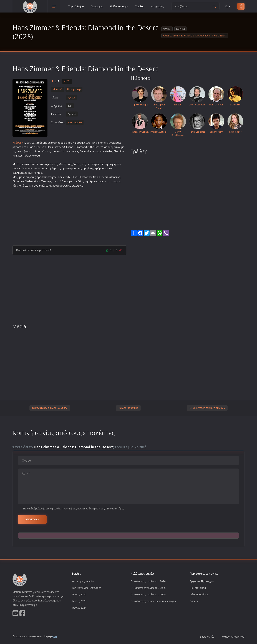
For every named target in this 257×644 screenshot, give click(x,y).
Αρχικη (167, 29)
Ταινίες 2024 (79, 608)
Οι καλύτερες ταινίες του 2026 (148, 581)
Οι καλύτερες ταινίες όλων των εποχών (154, 601)
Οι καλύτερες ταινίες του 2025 (207, 408)
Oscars (194, 601)
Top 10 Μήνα (76, 6)
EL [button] (228, 6)
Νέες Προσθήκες (199, 594)
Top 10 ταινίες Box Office (86, 588)
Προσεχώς (97, 6)
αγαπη (38, 186)
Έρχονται (202, 581)
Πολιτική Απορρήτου (232, 637)
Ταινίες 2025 (79, 601)
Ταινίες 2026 (79, 594)
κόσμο (61, 143)
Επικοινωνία (207, 637)
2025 (67, 81)
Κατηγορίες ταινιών (83, 581)
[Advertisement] (69, 215)
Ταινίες (139, 6)
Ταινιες (180, 29)
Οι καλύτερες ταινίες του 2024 (148, 594)
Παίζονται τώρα (119, 6)
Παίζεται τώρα (198, 588)
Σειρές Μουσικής (128, 408)
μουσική (80, 143)
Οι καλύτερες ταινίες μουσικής (50, 408)
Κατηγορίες (157, 6)
